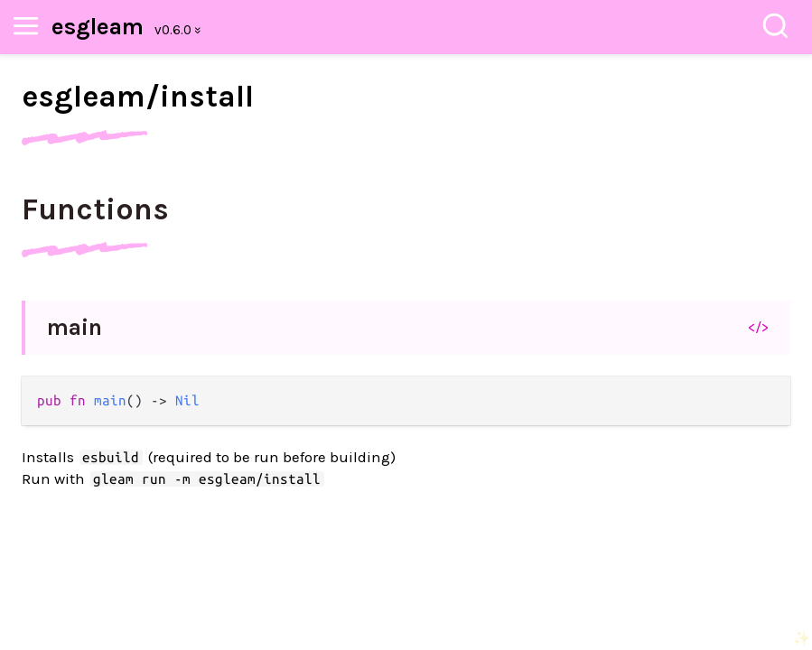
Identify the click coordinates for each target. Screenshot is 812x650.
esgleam (98, 27)
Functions (95, 209)
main (75, 327)
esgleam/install (138, 97)
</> (758, 327)
